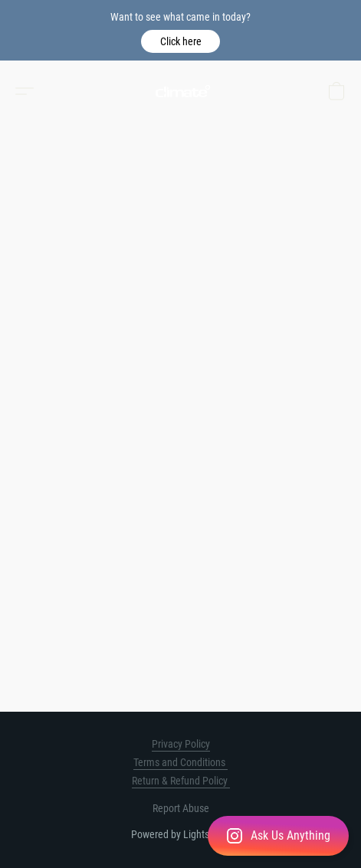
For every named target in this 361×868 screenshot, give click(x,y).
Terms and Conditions (180, 762)
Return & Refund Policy (181, 781)
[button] (180, 41)
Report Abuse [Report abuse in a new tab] (181, 808)
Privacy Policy (181, 744)
